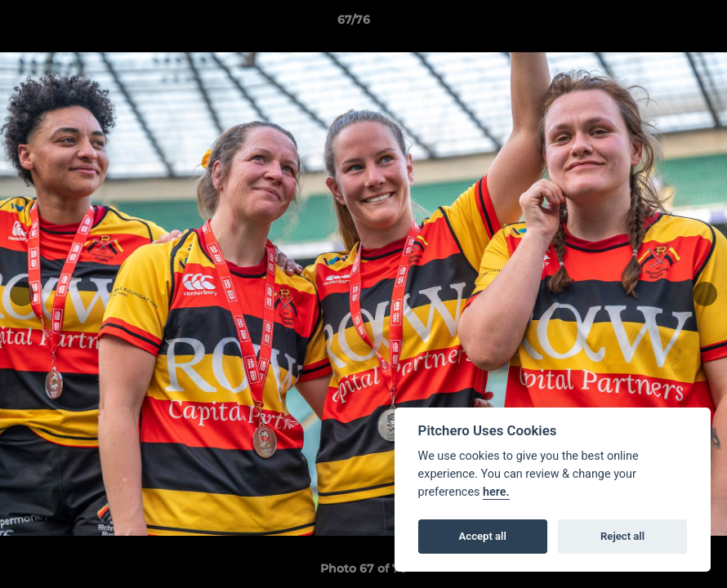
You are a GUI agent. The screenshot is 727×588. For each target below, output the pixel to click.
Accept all (483, 536)
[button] (658, 24)
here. (496, 492)
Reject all (622, 536)
